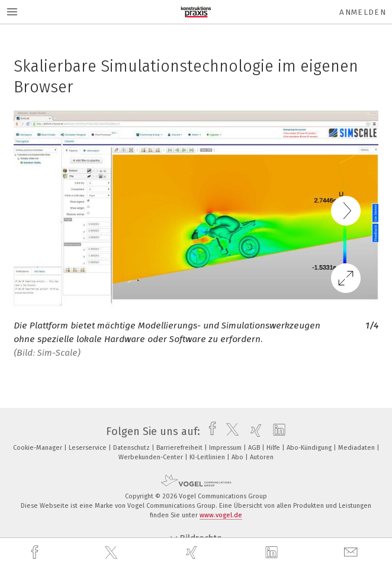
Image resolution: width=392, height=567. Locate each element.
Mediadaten (357, 448)
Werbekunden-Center (152, 457)
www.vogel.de (221, 515)
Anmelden (363, 12)
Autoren (262, 457)
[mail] (352, 552)
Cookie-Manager (38, 448)
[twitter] (113, 553)
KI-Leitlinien (208, 457)
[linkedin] (273, 553)
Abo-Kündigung (310, 448)
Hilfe (274, 448)
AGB (255, 448)
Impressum (226, 448)
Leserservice (89, 448)
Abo (238, 457)
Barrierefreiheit (180, 448)
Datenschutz (132, 448)
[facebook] (36, 552)
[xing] (193, 552)
